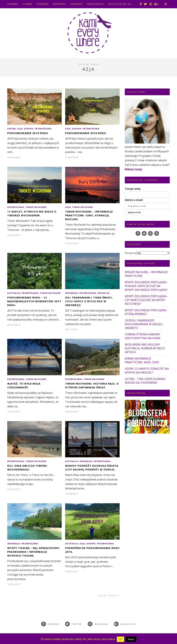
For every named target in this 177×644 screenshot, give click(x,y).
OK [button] (121, 639)
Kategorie (130, 253)
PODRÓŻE (43, 4)
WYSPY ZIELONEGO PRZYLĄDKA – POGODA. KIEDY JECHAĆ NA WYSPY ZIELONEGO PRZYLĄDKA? (147, 286)
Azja (20, 129)
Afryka (12, 129)
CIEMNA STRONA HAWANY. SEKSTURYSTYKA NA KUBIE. (143, 336)
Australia (14, 293)
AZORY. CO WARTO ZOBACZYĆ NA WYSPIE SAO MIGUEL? (147, 371)
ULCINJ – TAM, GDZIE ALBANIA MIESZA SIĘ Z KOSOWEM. (145, 381)
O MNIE (28, 4)
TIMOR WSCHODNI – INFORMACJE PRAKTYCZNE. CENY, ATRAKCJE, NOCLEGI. (89, 215)
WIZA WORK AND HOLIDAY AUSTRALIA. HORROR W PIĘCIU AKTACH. (145, 348)
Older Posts (109, 596)
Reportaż (104, 293)
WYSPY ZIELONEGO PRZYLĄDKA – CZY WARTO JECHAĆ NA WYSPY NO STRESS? (147, 300)
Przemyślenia (43, 129)
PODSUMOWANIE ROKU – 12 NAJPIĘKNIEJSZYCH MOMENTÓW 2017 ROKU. (34, 301)
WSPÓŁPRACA (96, 4)
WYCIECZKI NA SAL (120, 4)
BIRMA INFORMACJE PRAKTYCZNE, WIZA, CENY (142, 360)
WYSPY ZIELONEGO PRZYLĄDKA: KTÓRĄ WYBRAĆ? (146, 312)
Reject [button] (131, 639)
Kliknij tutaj (133, 169)
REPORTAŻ (60, 4)
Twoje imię (133, 189)
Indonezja (72, 293)
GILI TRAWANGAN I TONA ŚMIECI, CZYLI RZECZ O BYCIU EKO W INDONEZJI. (89, 301)
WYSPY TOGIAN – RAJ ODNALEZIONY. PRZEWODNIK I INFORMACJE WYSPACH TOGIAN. (34, 552)
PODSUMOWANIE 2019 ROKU (28, 133)
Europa (29, 129)
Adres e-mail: (134, 200)
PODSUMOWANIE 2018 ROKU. (86, 133)
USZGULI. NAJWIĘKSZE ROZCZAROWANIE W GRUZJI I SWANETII (144, 324)
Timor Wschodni (36, 207)
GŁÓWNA (13, 4)
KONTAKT (77, 4)
